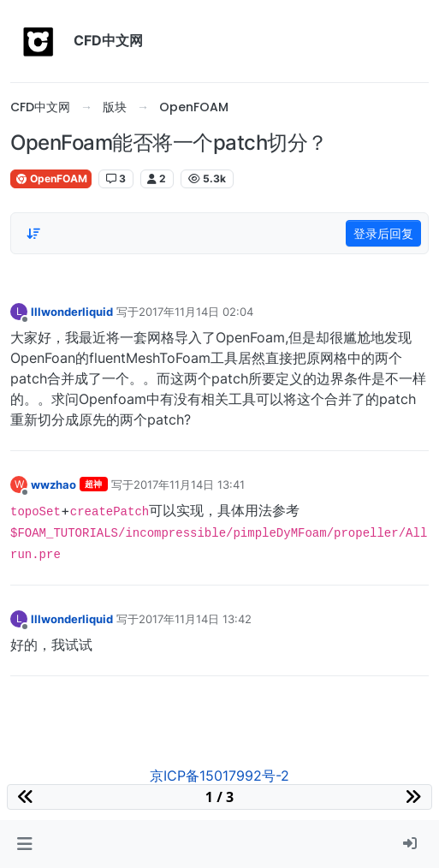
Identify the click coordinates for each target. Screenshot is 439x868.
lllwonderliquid (72, 312)
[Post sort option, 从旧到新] (33, 234)
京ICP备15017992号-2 (219, 776)
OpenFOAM (51, 178)
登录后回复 (383, 233)
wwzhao (53, 485)
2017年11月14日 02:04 (196, 312)
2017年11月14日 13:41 (189, 485)
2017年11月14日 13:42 (195, 619)
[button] (24, 844)
